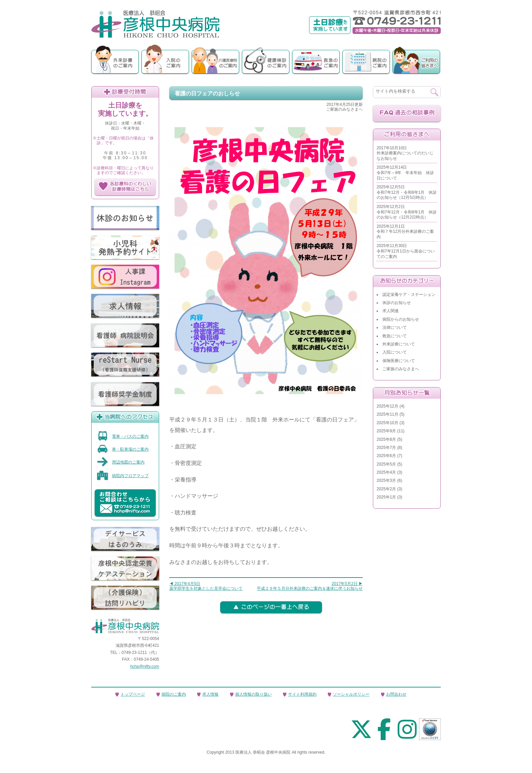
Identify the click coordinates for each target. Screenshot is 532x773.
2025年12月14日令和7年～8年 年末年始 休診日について (405, 173)
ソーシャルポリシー (351, 694)
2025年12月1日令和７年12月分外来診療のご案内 (405, 232)
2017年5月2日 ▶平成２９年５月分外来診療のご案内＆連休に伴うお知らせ (310, 586)
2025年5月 (386, 464)
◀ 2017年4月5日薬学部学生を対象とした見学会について (206, 586)
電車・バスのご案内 (123, 436)
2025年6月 (386, 456)
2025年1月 (386, 497)
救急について (395, 336)
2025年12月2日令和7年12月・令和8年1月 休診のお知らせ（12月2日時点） (407, 212)
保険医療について (399, 361)
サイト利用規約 (302, 694)
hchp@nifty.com (145, 666)
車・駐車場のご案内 (123, 449)
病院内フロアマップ (123, 476)
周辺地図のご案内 (121, 462)
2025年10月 (387, 423)
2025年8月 (386, 439)
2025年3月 (386, 480)
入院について (395, 352)
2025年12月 (387, 406)
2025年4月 (386, 472)
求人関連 (391, 311)
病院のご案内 (174, 694)
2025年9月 (386, 431)
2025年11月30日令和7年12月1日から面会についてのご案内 (406, 251)
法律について (395, 327)
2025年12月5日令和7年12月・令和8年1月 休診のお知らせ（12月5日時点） (407, 192)
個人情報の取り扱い (253, 694)
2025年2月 (386, 489)
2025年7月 (386, 448)
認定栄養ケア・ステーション (409, 295)
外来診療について (399, 344)
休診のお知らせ (397, 303)
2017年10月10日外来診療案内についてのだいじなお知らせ (405, 153)
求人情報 (210, 694)
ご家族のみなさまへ (401, 369)
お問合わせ (396, 694)
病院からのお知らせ (401, 319)
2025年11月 (387, 414)
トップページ (133, 694)
